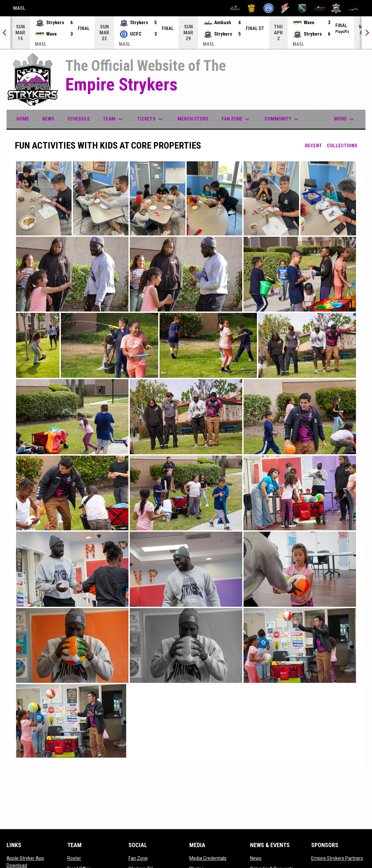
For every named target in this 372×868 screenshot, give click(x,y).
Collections (342, 146)
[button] (44, 198)
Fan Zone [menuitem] (237, 119)
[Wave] (353, 8)
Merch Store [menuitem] (195, 119)
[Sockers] (302, 8)
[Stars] (319, 8)
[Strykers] (336, 8)
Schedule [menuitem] (79, 119)
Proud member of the (310, 96)
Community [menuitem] (282, 119)
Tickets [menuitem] (151, 119)
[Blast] (252, 8)
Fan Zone (138, 858)
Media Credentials (208, 858)
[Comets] (286, 8)
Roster (74, 858)
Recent (313, 146)
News (256, 858)
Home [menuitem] (23, 119)
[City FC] (269, 8)
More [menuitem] (345, 119)
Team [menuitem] (114, 119)
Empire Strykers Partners (337, 858)
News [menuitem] (48, 119)
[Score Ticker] (186, 33)
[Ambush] (235, 8)
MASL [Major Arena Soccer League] (19, 9)
